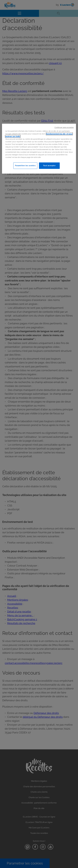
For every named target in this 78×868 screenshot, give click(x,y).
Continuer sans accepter (64, 127)
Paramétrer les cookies (25, 166)
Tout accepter (49, 166)
